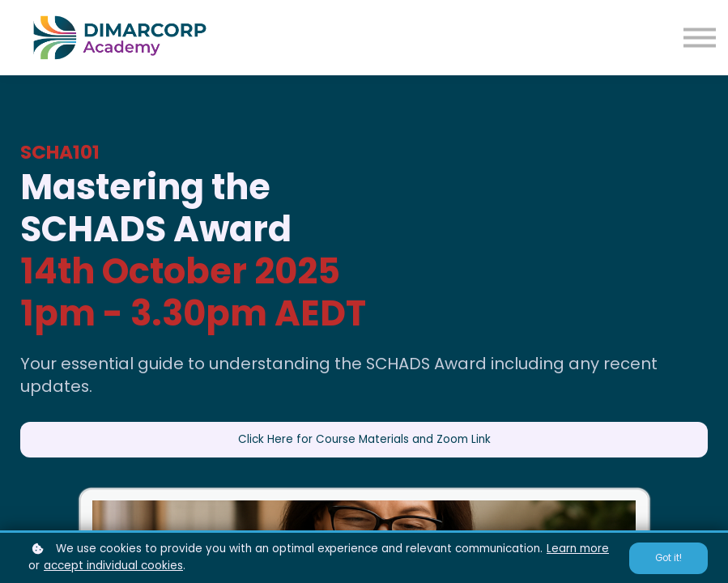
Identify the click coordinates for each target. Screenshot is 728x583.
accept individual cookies (113, 566)
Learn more (578, 549)
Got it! (668, 558)
